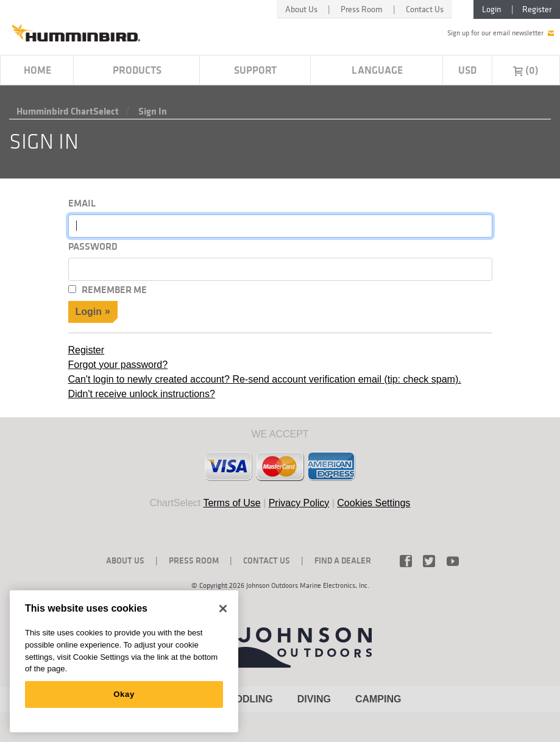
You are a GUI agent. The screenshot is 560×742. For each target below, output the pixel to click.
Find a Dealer (343, 560)
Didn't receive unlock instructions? (142, 394)
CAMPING (378, 699)
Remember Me (114, 290)
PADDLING (247, 699)
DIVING (314, 699)
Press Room (362, 9)
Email (82, 203)
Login (491, 9)
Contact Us (425, 9)
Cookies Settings (374, 503)
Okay (124, 694)
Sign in (153, 111)
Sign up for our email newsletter (501, 33)
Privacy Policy (299, 503)
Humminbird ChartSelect (68, 111)
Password (93, 246)
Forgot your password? (118, 365)
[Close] (223, 609)
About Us (301, 9)
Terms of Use (232, 503)
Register (537, 9)
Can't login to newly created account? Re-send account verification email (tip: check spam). (265, 379)
